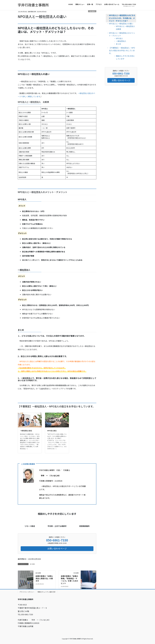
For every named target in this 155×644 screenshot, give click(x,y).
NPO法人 (119, 38)
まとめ (118, 44)
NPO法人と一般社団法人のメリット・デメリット (122, 34)
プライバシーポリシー (27, 592)
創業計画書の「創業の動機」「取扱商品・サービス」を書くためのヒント (69, 580)
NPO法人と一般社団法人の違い (121, 24)
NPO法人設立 (52, 431)
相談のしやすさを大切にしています (125, 57)
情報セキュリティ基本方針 (47, 592)
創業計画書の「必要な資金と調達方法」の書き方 (44, 578)
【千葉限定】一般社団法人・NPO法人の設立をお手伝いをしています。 (122, 50)
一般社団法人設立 (26, 431)
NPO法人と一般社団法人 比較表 (126, 28)
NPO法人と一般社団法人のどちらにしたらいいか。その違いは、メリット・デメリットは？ (122, 18)
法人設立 (92, 11)
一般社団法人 (121, 41)
